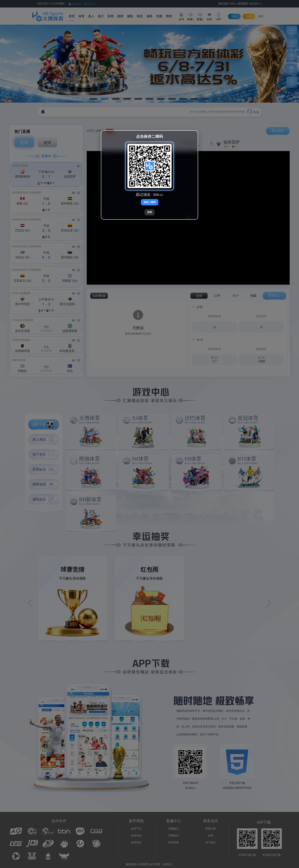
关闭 (149, 212)
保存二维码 (150, 202)
